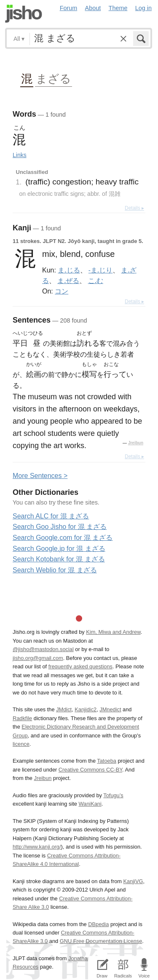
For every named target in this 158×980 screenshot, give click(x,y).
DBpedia (98, 924)
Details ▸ (134, 208)
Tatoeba (107, 761)
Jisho (24, 14)
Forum (69, 8)
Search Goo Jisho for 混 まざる (60, 527)
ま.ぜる (68, 280)
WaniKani (90, 804)
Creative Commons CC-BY (90, 770)
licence (21, 744)
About (93, 8)
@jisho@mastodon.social (43, 649)
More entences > (40, 476)
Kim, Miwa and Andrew (113, 632)
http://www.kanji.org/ (37, 847)
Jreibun (136, 443)
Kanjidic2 (86, 709)
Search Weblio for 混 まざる (55, 570)
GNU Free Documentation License (101, 941)
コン (62, 291)
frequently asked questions (80, 666)
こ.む (96, 280)
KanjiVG (133, 881)
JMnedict (110, 709)
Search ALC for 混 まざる (51, 516)
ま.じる (69, 270)
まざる (54, 78)
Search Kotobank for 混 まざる (59, 559)
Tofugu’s (113, 795)
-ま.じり (100, 270)
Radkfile (22, 718)
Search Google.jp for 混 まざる (59, 549)
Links (20, 155)
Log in (143, 8)
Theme (118, 8)
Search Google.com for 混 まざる (63, 538)
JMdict (64, 709)
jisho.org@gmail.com (38, 658)
